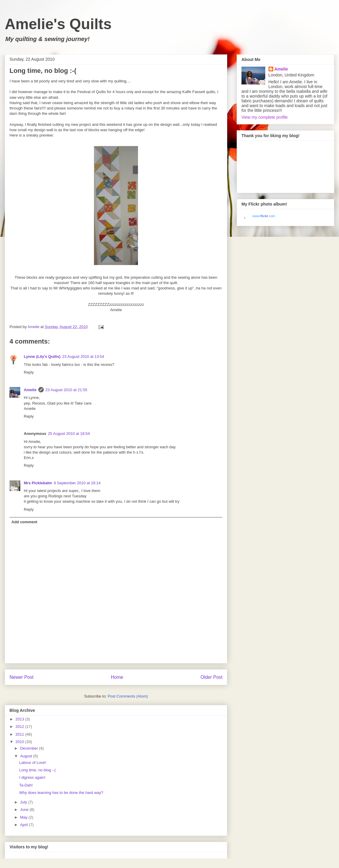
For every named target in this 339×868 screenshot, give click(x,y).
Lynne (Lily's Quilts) (42, 357)
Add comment (25, 522)
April (25, 825)
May (24, 817)
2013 (20, 719)
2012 (20, 727)
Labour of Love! (32, 763)
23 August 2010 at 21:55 (66, 390)
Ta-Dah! (26, 785)
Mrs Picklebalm (38, 483)
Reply (29, 372)
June (25, 810)
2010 (20, 742)
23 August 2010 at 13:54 (83, 357)
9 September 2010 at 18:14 (77, 483)
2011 (20, 734)
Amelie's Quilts (58, 24)
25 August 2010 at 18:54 (69, 434)
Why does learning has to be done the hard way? (61, 793)
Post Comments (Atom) (128, 696)
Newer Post (22, 677)
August (27, 756)
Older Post (211, 677)
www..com (264, 216)
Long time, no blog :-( (37, 770)
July (24, 802)
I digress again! (32, 777)
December (30, 748)
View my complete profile (265, 117)
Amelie (30, 390)
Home (117, 677)
